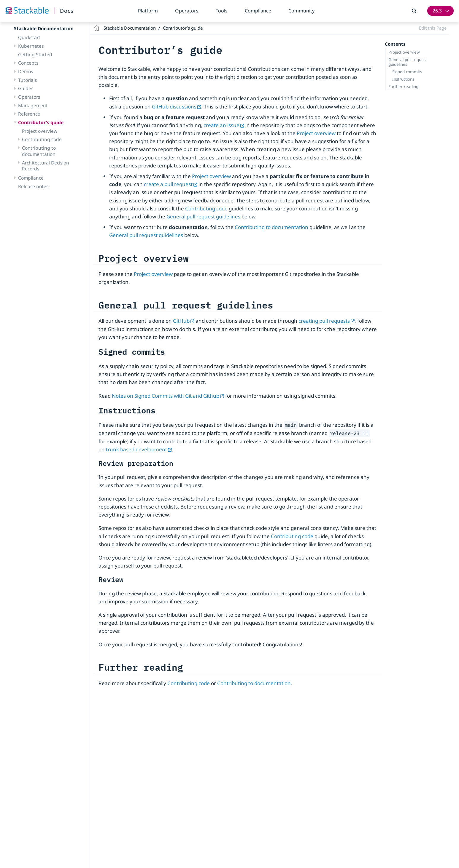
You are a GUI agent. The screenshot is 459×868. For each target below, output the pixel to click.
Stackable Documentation (44, 28)
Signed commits (407, 72)
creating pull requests (327, 321)
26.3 (437, 11)
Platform (148, 11)
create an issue (224, 125)
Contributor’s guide (41, 122)
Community (301, 11)
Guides (26, 88)
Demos (26, 71)
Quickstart (29, 37)
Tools (222, 11)
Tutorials (27, 80)
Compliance (258, 11)
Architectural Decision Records (46, 166)
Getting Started (35, 55)
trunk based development (139, 449)
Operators (187, 11)
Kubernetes (31, 46)
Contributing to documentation (39, 151)
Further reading (403, 87)
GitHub (184, 321)
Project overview (40, 131)
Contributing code (42, 139)
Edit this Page (433, 28)
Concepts (28, 63)
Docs (67, 11)
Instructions (403, 79)
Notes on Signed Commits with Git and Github (168, 396)
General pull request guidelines (408, 62)
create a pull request (171, 184)
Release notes (33, 186)
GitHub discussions (177, 107)
